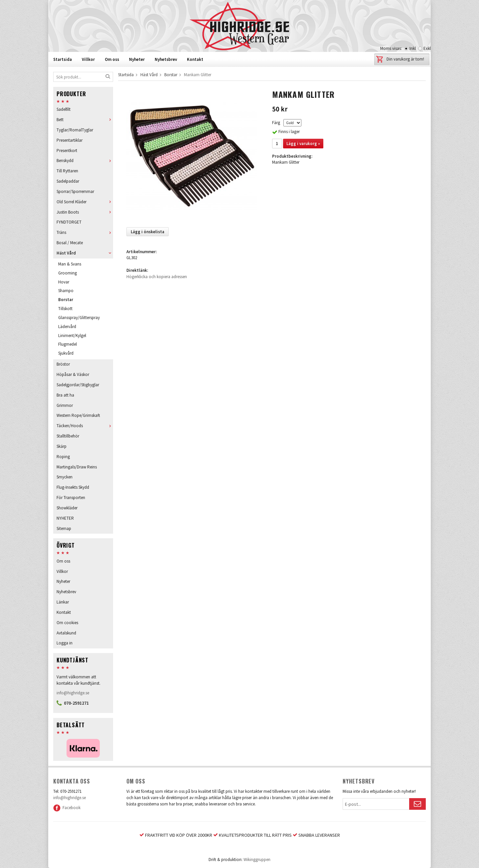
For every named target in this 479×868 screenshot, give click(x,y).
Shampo (66, 291)
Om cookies (67, 623)
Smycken (65, 477)
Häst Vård (85, 253)
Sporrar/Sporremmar (75, 191)
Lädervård (67, 327)
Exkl (427, 48)
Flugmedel (68, 344)
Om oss (112, 59)
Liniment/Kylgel (72, 336)
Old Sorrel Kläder (85, 202)
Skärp (62, 446)
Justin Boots (85, 212)
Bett (85, 120)
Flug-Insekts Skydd (73, 487)
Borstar (66, 300)
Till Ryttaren (67, 171)
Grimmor (65, 405)
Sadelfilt (64, 109)
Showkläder (67, 508)
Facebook (67, 808)
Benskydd (85, 161)
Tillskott (65, 309)
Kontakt (195, 59)
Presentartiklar (70, 140)
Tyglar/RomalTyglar (75, 130)
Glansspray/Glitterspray (79, 318)
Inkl (413, 48)
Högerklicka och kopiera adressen (157, 277)
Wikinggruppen (257, 860)
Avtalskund (66, 633)
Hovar (64, 282)
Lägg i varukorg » (303, 144)
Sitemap (64, 528)
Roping (63, 457)
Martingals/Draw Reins (77, 467)
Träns (85, 232)
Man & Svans (70, 264)
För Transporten (71, 498)
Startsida (63, 59)
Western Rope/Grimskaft (78, 415)
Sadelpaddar (68, 181)
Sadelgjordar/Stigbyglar (78, 385)
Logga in (65, 643)
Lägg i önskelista (148, 232)
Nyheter (137, 59)
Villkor (88, 59)
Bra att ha (65, 395)
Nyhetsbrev (166, 59)
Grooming (68, 273)
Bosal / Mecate (70, 243)
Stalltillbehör (68, 436)
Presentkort (67, 151)
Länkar (63, 602)
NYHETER (65, 518)
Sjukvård (66, 353)
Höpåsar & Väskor (73, 374)
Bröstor (63, 364)
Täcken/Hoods (85, 426)
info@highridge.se (73, 693)
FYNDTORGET (69, 222)
